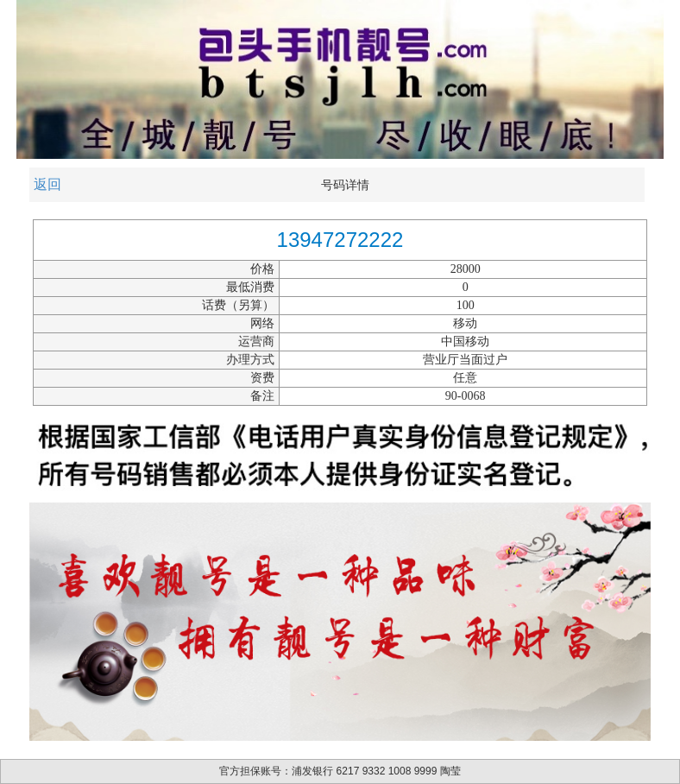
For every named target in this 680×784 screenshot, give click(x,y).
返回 (47, 184)
